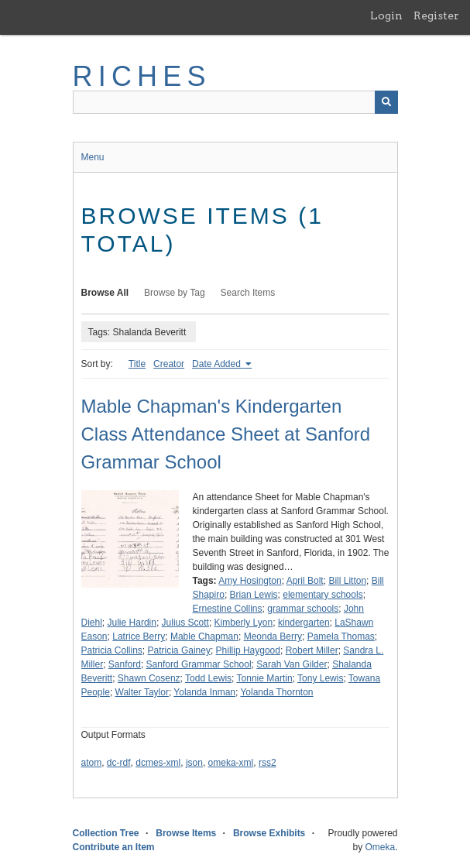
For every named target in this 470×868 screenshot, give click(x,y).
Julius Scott (185, 623)
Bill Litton (347, 581)
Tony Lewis (320, 678)
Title (137, 364)
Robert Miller (312, 650)
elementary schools (322, 595)
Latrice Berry (139, 636)
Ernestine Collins (228, 609)
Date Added (218, 364)
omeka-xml (231, 763)
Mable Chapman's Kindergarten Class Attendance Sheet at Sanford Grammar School (226, 434)
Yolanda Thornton (276, 692)
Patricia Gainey (179, 650)
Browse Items (186, 833)
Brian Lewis (254, 595)
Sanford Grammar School (199, 664)
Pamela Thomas (341, 636)
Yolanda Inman (204, 692)
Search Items (248, 293)
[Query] (235, 102)
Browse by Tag (175, 293)
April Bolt (305, 581)
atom (92, 763)
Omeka (380, 847)
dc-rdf (119, 763)
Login (386, 15)
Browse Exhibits (269, 833)
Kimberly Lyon (244, 623)
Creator (169, 364)
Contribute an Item (114, 847)
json (194, 763)
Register (436, 15)
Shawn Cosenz (149, 678)
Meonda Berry (273, 636)
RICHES (142, 76)
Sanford (125, 664)
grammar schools (303, 609)
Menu (93, 157)
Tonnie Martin (265, 678)
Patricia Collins (112, 650)
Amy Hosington (250, 581)
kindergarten (304, 623)
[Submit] (386, 102)
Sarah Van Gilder (292, 664)
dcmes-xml (158, 763)
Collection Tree (106, 833)
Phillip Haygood (248, 650)
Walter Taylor (142, 692)
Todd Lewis (208, 678)
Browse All (105, 293)
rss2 (268, 763)
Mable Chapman (204, 636)
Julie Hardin (132, 623)
